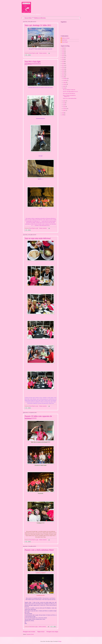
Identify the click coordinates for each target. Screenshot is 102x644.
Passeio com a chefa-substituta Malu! (39, 550)
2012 (63, 75)
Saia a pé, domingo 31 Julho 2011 (38, 25)
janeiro (65, 110)
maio (64, 103)
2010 (63, 113)
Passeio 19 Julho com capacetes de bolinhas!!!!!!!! (69, 96)
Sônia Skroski (65, 40)
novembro (65, 80)
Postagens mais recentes (29, 632)
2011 (63, 77)
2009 (63, 115)
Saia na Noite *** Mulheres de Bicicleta (35, 18)
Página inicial (41, 632)
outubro (65, 82)
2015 (63, 69)
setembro (65, 84)
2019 (63, 62)
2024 (63, 52)
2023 (63, 54)
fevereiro (65, 109)
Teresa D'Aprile (65, 42)
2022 (63, 56)
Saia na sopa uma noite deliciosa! (38, 238)
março (64, 107)
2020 (63, 60)
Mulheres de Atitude (66, 38)
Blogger (60, 641)
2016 (63, 67)
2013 (63, 73)
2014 (63, 71)
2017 (63, 65)
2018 (63, 63)
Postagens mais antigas (52, 632)
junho (64, 101)
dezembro (65, 78)
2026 (63, 48)
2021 (63, 58)
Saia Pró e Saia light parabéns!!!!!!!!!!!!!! (33, 63)
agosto (64, 86)
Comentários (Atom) (30, 634)
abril (64, 105)
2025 (63, 50)
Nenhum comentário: (43, 53)
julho (64, 88)
